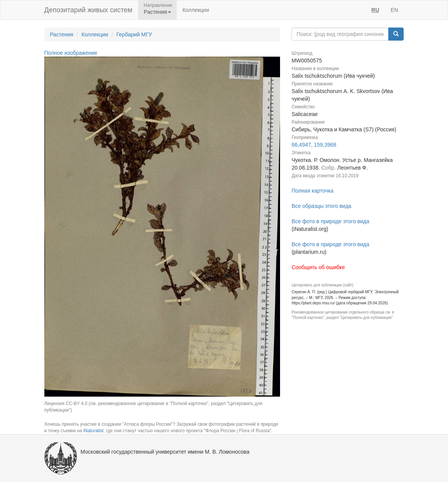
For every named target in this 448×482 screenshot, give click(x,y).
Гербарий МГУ (134, 34)
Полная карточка (313, 191)
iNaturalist (94, 431)
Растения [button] (157, 12)
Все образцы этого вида (321, 206)
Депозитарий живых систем (88, 10)
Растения (62, 34)
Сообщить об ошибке (318, 267)
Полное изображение (71, 53)
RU (375, 10)
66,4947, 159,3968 (314, 145)
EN (394, 10)
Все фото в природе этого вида (330, 221)
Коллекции (196, 10)
